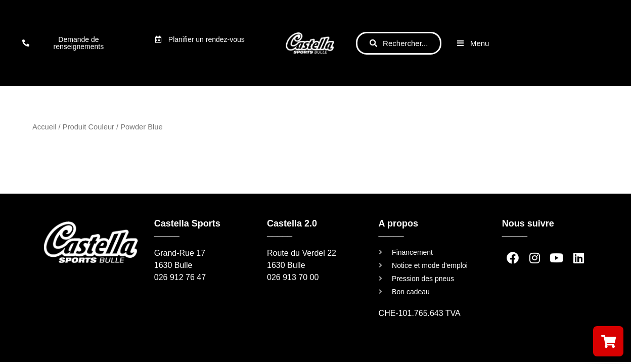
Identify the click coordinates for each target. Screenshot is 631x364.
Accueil (44, 127)
